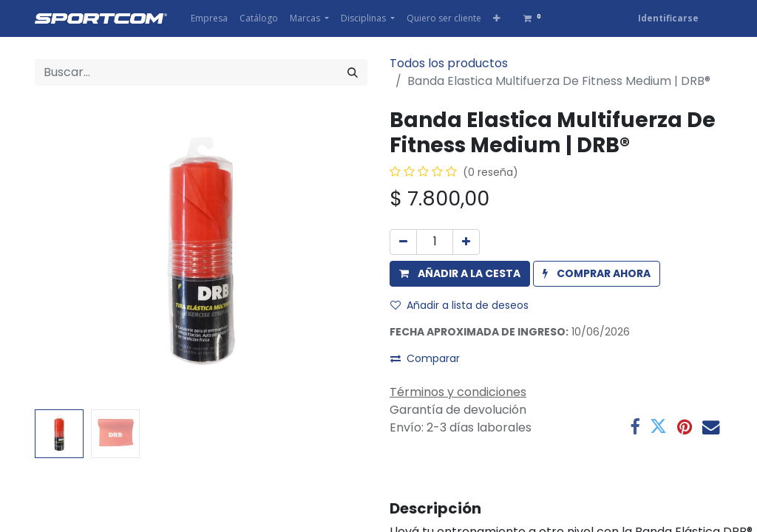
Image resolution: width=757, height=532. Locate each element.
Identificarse (668, 18)
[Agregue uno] (466, 242)
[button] (496, 18)
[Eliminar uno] (403, 242)
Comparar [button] (425, 358)
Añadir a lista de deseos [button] (459, 305)
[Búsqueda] (353, 72)
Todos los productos (449, 63)
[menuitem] (209, 18)
